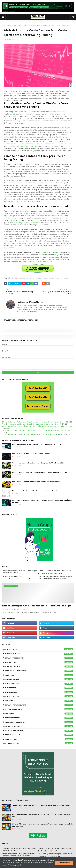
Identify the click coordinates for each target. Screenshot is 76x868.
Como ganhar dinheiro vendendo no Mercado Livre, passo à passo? (37, 482)
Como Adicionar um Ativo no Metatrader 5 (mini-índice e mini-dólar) (37, 444)
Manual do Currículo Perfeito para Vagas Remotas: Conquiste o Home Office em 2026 (33, 422)
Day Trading (39, 701)
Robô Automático (39, 667)
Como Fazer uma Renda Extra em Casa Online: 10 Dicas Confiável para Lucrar (40, 472)
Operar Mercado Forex (51, 278)
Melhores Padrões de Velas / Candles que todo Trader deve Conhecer (37, 491)
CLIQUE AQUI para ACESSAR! (42, 262)
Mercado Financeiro (39, 654)
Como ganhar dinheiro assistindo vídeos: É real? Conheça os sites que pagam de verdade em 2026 (37, 426)
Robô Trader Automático (39, 671)
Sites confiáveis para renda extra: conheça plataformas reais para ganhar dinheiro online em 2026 (37, 430)
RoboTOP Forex (39, 739)
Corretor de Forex (26, 278)
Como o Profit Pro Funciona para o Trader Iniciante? (31, 454)
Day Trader (39, 714)
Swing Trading (17, 26)
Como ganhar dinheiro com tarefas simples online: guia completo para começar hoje (32, 434)
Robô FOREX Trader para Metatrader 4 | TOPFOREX (55, 571)
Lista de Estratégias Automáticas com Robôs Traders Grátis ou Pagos (37, 606)
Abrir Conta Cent (14, 278)
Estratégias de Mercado (39, 658)
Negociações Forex (39, 735)
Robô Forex (39, 675)
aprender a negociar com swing (56, 128)
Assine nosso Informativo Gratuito (50, 856)
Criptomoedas (39, 692)
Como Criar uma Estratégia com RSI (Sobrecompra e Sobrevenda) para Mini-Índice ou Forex (42, 501)
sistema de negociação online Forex (24, 222)
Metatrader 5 (39, 688)
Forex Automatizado (39, 709)
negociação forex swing (12, 93)
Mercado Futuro (39, 696)
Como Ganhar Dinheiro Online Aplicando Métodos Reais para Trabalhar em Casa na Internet (55, 577)
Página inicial (8, 26)
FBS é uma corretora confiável (53, 252)
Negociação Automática (39, 722)
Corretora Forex (38, 278)
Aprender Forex (39, 662)
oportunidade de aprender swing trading (19, 146)
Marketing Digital (39, 743)
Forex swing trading (12, 112)
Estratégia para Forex (39, 731)
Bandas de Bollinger (39, 726)
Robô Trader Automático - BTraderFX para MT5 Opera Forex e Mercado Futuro (20, 572)
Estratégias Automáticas (39, 705)
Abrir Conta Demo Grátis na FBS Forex (50, 573)
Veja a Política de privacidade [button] (13, 865)
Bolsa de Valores (39, 679)
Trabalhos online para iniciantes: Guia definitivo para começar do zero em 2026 (30, 424)
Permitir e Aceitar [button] (64, 863)
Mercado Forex (39, 649)
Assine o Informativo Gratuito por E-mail (16, 579)
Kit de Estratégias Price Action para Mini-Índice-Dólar (56, 854)
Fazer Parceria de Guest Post (12, 576)
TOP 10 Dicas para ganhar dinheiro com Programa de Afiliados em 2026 (38, 463)
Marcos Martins (10, 40)
